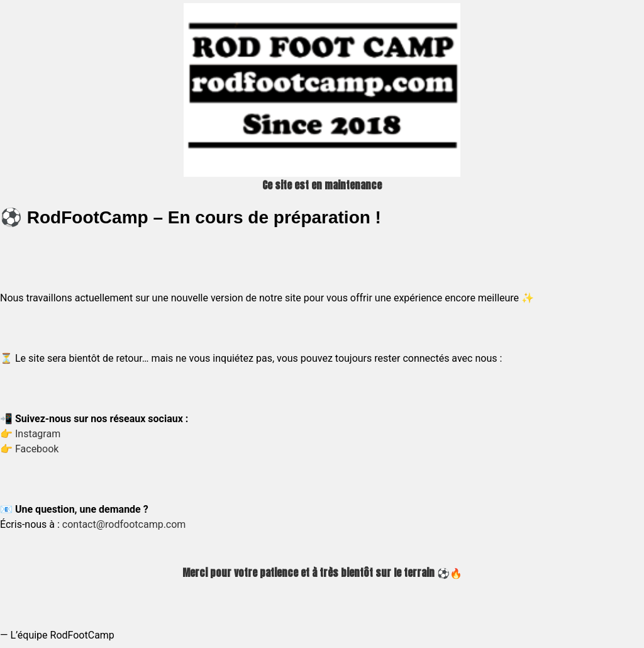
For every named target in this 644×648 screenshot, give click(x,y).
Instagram (38, 434)
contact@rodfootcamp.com (124, 524)
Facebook (37, 449)
